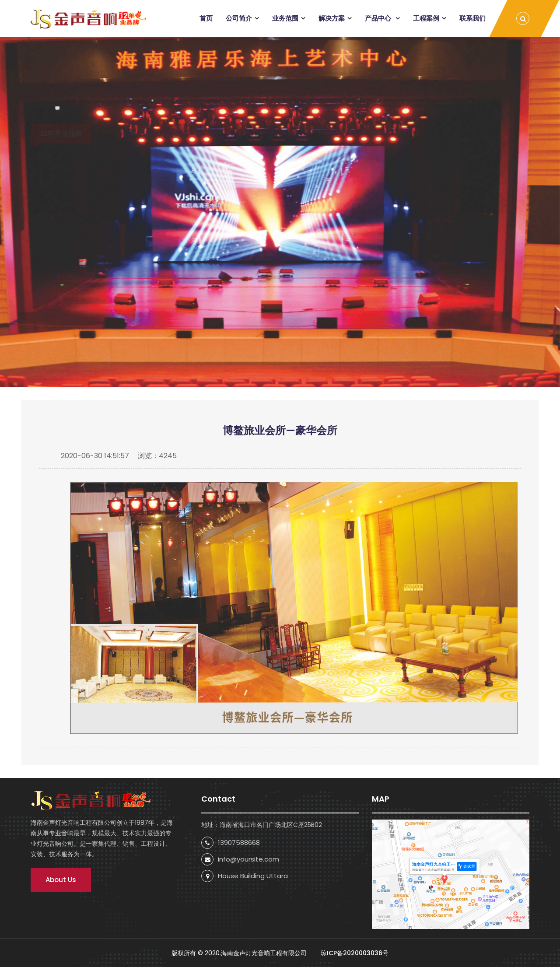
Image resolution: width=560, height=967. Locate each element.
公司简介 (239, 18)
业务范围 (285, 18)
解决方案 (332, 18)
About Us (61, 880)
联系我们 (472, 18)
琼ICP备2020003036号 (354, 953)
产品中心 (379, 18)
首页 (206, 18)
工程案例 (426, 18)
